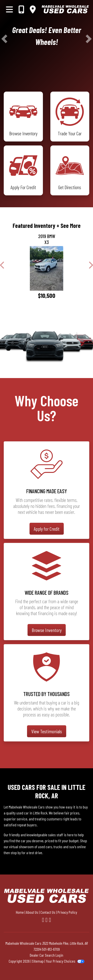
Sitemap (38, 961)
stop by (16, 853)
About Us (32, 912)
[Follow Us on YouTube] (47, 920)
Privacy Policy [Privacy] (67, 912)
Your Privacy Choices (65, 961)
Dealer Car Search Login (46, 955)
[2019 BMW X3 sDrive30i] (46, 268)
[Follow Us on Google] (50, 920)
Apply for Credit (47, 529)
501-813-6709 (51, 949)
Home (20, 912)
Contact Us (48, 912)
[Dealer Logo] (65, 9)
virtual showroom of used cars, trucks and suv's (43, 847)
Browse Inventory (47, 630)
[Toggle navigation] (9, 9)
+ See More (69, 226)
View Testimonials (47, 731)
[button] (4, 39)
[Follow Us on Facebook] (44, 920)
